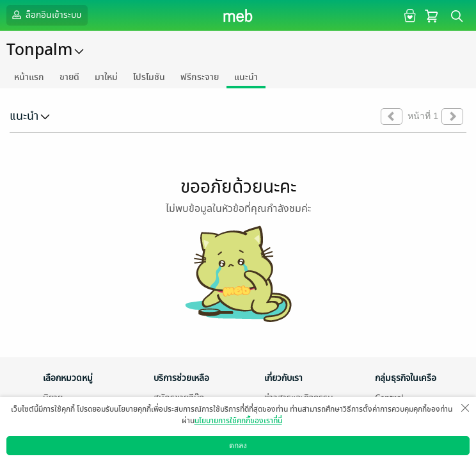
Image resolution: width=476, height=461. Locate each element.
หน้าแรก (29, 77)
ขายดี (69, 77)
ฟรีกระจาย (200, 77)
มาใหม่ (106, 77)
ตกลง (238, 446)
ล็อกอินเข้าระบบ (45, 15)
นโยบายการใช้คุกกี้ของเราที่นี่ (238, 421)
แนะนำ (246, 77)
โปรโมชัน (149, 77)
